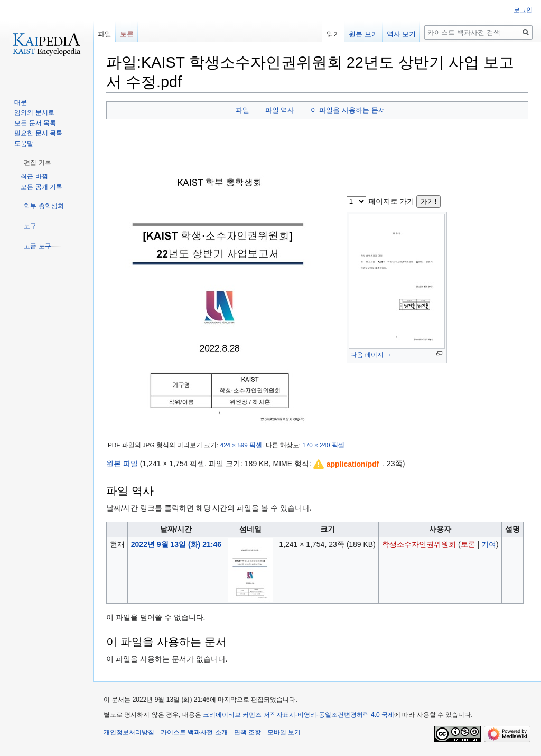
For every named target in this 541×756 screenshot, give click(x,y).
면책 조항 (248, 732)
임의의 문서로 (34, 112)
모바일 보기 (284, 732)
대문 (21, 102)
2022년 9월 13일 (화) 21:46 (176, 544)
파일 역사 (280, 110)
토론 (468, 544)
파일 (242, 110)
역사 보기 (402, 34)
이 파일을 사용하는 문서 (348, 110)
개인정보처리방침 (129, 732)
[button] (347, 464)
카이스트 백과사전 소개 (194, 732)
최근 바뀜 (34, 176)
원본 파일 (122, 464)
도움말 (24, 144)
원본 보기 (363, 34)
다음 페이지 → (371, 355)
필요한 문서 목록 (38, 133)
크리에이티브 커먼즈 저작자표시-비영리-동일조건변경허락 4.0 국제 (299, 715)
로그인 (523, 10)
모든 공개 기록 (41, 187)
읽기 (333, 34)
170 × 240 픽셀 (323, 445)
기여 (489, 544)
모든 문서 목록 (35, 123)
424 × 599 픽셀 (241, 445)
